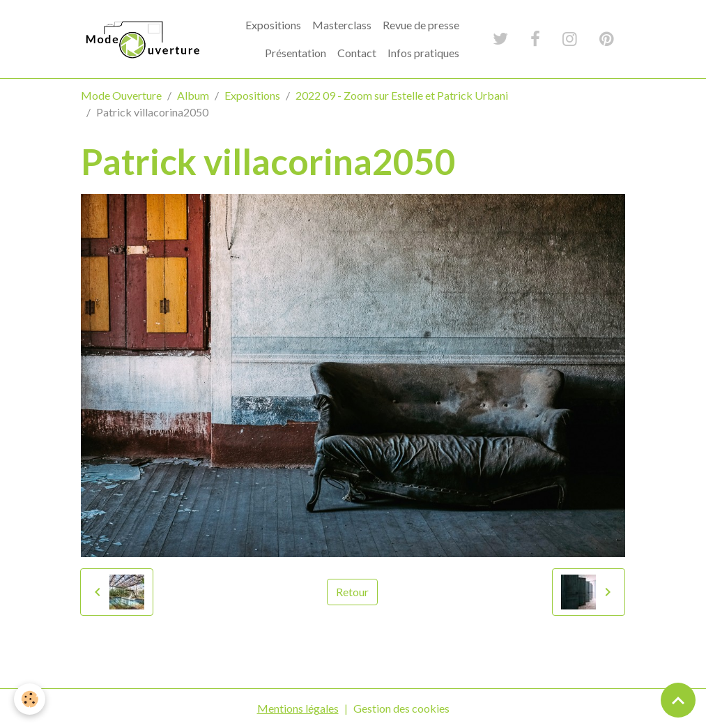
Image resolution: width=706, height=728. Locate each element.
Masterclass (342, 25)
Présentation (296, 53)
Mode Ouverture (121, 95)
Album (193, 95)
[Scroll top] (678, 700)
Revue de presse (421, 25)
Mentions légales (298, 708)
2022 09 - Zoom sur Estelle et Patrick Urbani (402, 95)
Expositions (273, 25)
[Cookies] (30, 699)
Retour (352, 592)
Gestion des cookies (401, 708)
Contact (357, 53)
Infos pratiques (423, 53)
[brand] (141, 39)
